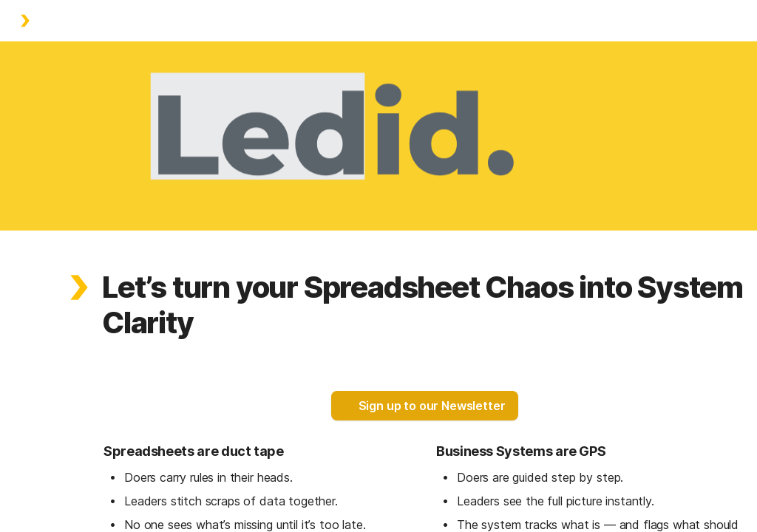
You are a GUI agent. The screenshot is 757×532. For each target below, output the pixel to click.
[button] (79, 287)
